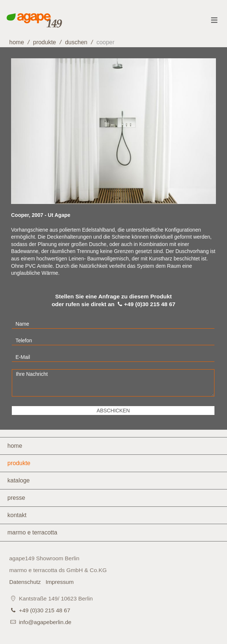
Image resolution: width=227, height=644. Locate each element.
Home (15, 446)
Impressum (59, 582)
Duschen (76, 42)
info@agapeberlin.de (45, 622)
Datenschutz (25, 582)
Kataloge (19, 480)
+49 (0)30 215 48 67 (44, 610)
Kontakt (17, 515)
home (17, 42)
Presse (16, 498)
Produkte (44, 42)
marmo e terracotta (32, 532)
